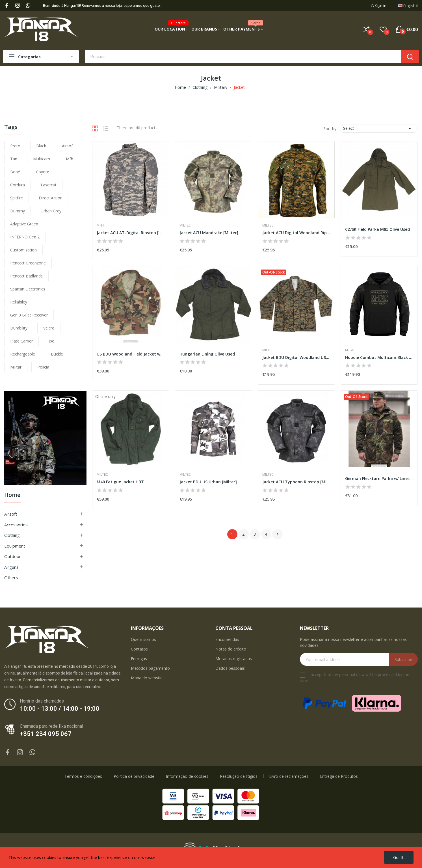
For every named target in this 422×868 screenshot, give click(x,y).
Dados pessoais (230, 668)
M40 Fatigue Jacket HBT (120, 482)
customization (23, 250)
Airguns (11, 567)
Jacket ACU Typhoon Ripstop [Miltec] (296, 482)
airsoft (68, 146)
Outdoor (13, 556)
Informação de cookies (187, 776)
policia (43, 367)
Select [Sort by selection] (378, 128)
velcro (49, 328)
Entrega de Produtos (339, 776)
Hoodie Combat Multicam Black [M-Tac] (379, 357)
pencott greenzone (28, 263)
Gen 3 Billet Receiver (29, 315)
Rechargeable (23, 354)
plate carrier (21, 341)
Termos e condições (83, 776)
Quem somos (143, 639)
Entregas (139, 659)
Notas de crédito (231, 649)
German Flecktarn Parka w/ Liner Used (379, 478)
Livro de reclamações (289, 776)
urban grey (51, 211)
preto (15, 146)
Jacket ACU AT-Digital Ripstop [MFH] (131, 233)
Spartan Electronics (28, 289)
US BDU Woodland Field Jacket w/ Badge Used (131, 354)
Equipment (15, 546)
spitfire (17, 198)
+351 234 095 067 (46, 734)
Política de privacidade (134, 776)
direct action (51, 198)
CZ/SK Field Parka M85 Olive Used (377, 229)
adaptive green (24, 224)
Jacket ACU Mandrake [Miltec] (209, 233)
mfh (70, 159)
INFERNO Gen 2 (25, 237)
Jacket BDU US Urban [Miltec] (208, 482)
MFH (100, 225)
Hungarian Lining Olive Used (207, 354)
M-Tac (350, 350)
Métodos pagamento (150, 668)
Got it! (399, 857)
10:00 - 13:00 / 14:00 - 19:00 (60, 709)
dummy (18, 211)
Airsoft (11, 514)
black (41, 146)
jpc (51, 341)
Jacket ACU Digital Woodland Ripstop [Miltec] (296, 233)
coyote (43, 172)
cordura (18, 185)
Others (11, 578)
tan (14, 159)
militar (16, 367)
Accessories (16, 525)
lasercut (49, 185)
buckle (57, 354)
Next (278, 534)
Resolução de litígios (239, 776)
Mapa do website (147, 678)
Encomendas (227, 639)
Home (12, 495)
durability (19, 328)
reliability (19, 302)
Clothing (12, 535)
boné (15, 172)
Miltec (185, 225)
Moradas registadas (234, 659)
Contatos (139, 649)
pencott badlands (26, 276)
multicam (42, 159)
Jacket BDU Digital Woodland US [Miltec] (296, 357)
